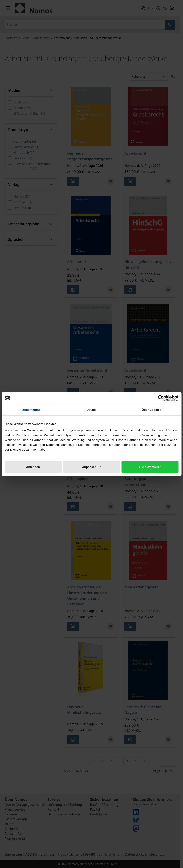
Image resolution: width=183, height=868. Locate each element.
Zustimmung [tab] (32, 410)
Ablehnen (33, 467)
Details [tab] (92, 410)
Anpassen (92, 467)
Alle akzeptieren (150, 467)
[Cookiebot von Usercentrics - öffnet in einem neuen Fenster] (161, 398)
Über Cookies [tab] (152, 410)
